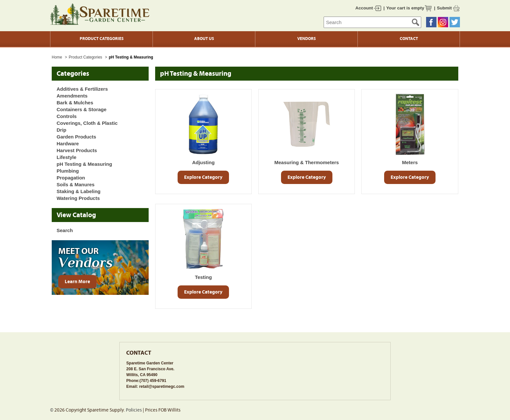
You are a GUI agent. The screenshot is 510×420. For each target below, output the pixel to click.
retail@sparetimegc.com (162, 387)
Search (65, 230)
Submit (444, 8)
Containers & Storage (81, 109)
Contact (409, 39)
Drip (61, 130)
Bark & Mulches (75, 103)
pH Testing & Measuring (84, 164)
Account (364, 8)
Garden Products (76, 137)
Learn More (77, 282)
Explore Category (203, 177)
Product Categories (102, 39)
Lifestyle (67, 157)
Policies (134, 410)
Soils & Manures (76, 184)
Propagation (71, 178)
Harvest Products (77, 150)
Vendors (307, 39)
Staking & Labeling (79, 191)
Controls (67, 116)
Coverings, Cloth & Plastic (87, 123)
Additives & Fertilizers (82, 89)
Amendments (72, 96)
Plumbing (68, 171)
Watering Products (78, 198)
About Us (204, 39)
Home (57, 57)
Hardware (68, 144)
